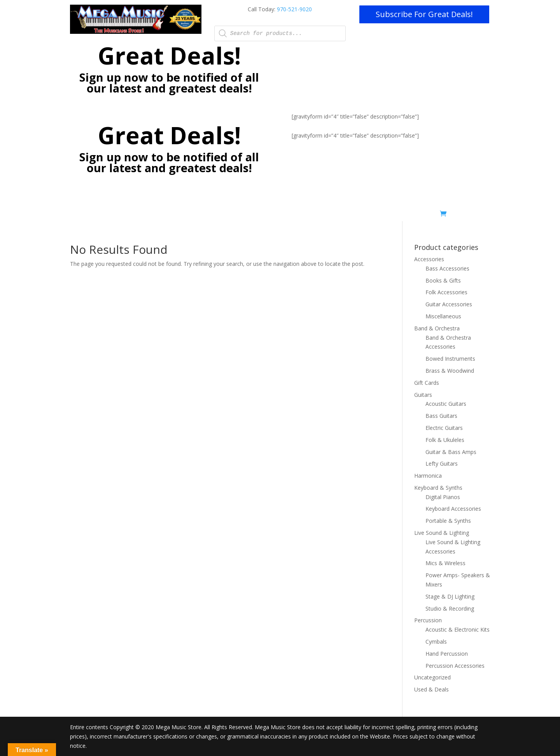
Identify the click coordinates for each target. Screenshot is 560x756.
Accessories (429, 259)
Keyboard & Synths (438, 488)
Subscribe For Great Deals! (424, 14)
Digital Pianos (443, 497)
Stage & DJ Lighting (450, 596)
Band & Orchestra (437, 328)
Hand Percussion (447, 654)
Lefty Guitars (442, 464)
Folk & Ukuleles (445, 440)
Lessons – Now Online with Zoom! (177, 215)
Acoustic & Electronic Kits (458, 629)
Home (117, 215)
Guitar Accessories (449, 304)
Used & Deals (418, 215)
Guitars (423, 395)
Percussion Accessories (455, 666)
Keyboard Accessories (453, 509)
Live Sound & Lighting (442, 533)
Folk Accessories (446, 292)
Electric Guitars (444, 428)
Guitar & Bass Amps (451, 452)
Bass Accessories (447, 268)
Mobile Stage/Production (297, 215)
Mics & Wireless (445, 563)
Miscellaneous (443, 316)
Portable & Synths (448, 521)
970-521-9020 (294, 9)
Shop (378, 215)
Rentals (346, 215)
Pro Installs (243, 215)
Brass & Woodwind (450, 371)
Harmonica (428, 476)
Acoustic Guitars (446, 404)
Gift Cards (427, 383)
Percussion (428, 620)
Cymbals (436, 642)
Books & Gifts (443, 280)
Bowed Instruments (450, 359)
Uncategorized (432, 677)
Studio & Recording (450, 608)
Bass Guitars (441, 416)
